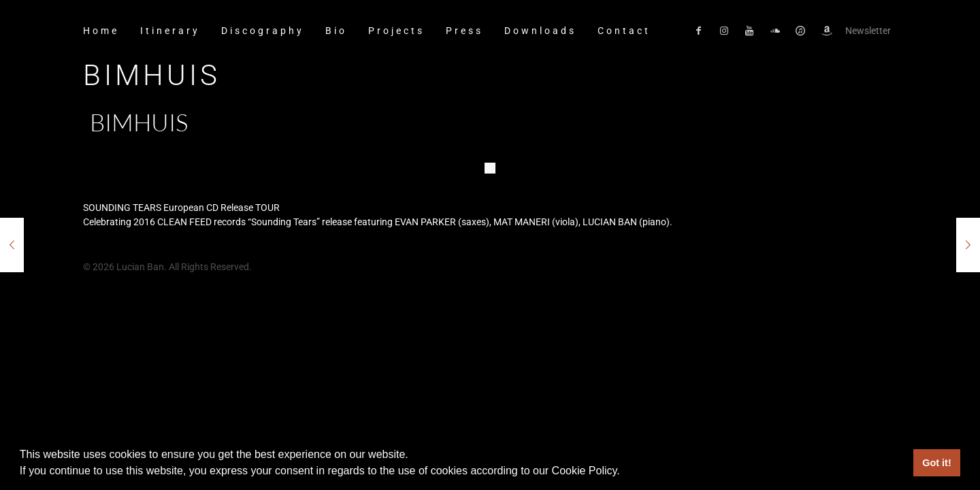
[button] (625, 472)
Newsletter (868, 31)
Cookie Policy (585, 471)
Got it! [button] (936, 463)
